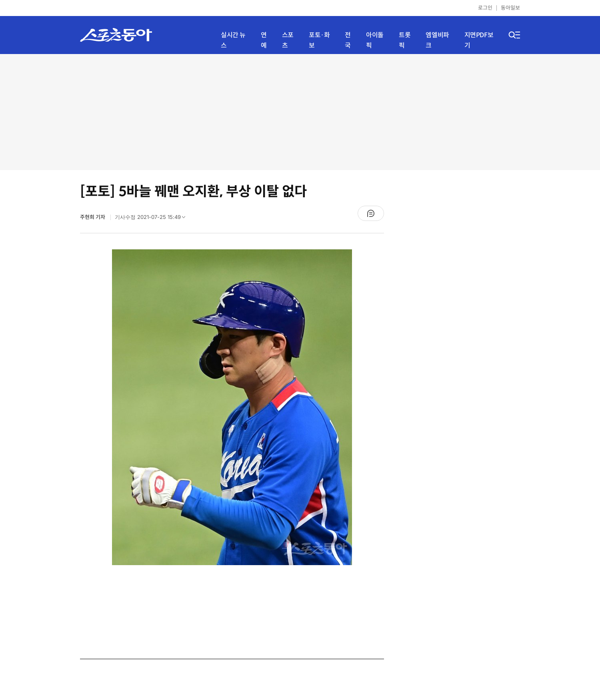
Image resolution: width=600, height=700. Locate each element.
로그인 (485, 8)
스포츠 (288, 40)
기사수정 (153, 219)
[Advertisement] (300, 112)
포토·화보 (319, 40)
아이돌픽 (375, 40)
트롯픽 (405, 40)
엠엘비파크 (437, 40)
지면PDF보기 (479, 40)
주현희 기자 (93, 217)
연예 (264, 40)
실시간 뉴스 (233, 40)
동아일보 (510, 8)
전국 (348, 40)
